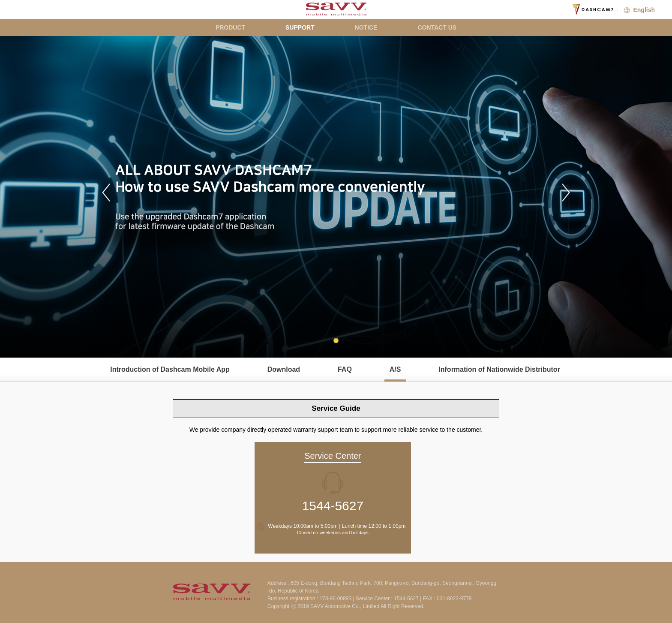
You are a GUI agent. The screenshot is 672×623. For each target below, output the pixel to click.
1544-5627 (333, 506)
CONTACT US (437, 27)
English (638, 10)
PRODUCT (230, 27)
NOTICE (366, 27)
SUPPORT (300, 27)
